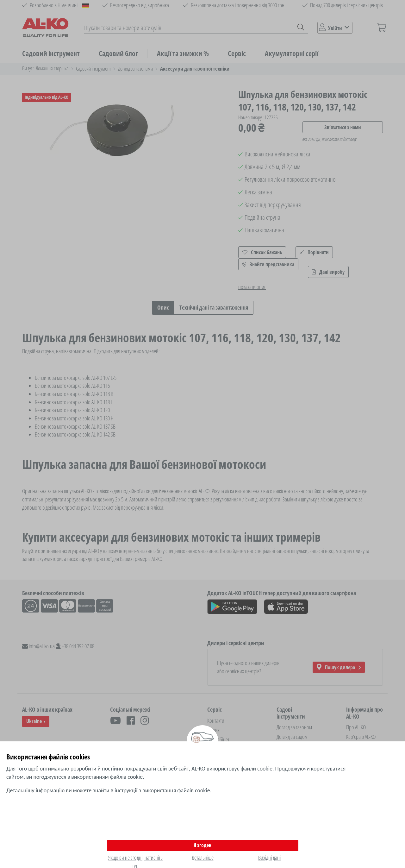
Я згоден (202, 845)
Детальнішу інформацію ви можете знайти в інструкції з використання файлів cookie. (109, 790)
